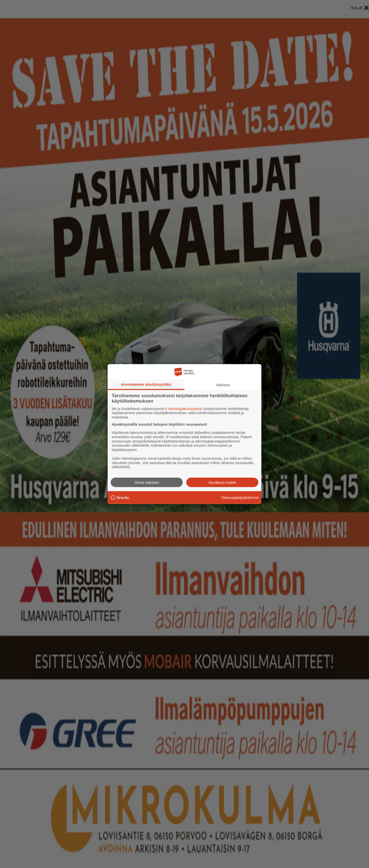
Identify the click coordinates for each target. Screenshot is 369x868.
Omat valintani (147, 482)
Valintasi (223, 385)
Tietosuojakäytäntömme (240, 497)
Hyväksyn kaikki (222, 482)
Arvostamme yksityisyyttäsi (146, 384)
